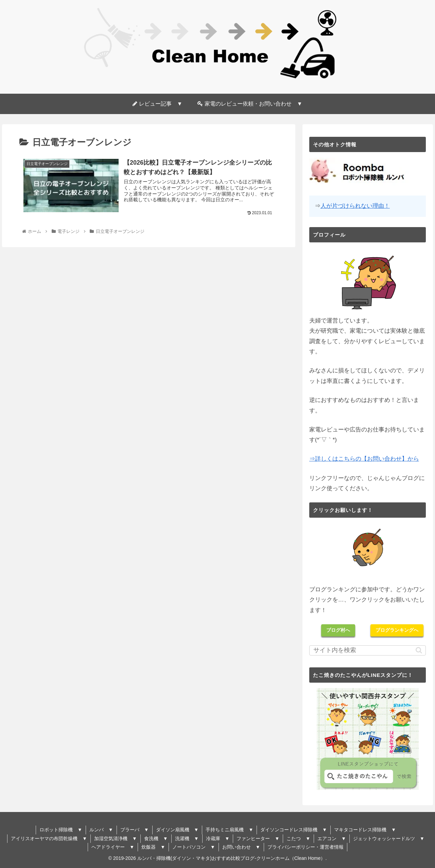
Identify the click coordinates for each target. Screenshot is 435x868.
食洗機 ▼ (156, 838)
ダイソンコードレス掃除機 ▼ (294, 830)
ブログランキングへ (397, 630)
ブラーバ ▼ (135, 830)
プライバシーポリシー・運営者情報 (306, 847)
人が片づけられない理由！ (355, 206)
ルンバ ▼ (101, 830)
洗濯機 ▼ (187, 838)
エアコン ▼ (332, 838)
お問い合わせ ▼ (241, 847)
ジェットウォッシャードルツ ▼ (389, 838)
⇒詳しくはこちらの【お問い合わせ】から (364, 459)
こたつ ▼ (298, 838)
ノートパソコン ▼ (194, 847)
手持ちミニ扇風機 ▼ (229, 830)
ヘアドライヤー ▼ (113, 847)
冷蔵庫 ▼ (218, 838)
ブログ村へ (338, 630)
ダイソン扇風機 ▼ (177, 830)
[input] (368, 650)
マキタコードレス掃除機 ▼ (365, 830)
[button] (419, 650)
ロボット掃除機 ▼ (61, 830)
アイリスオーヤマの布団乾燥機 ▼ (49, 838)
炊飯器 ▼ (153, 847)
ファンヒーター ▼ (258, 838)
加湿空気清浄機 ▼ (116, 838)
